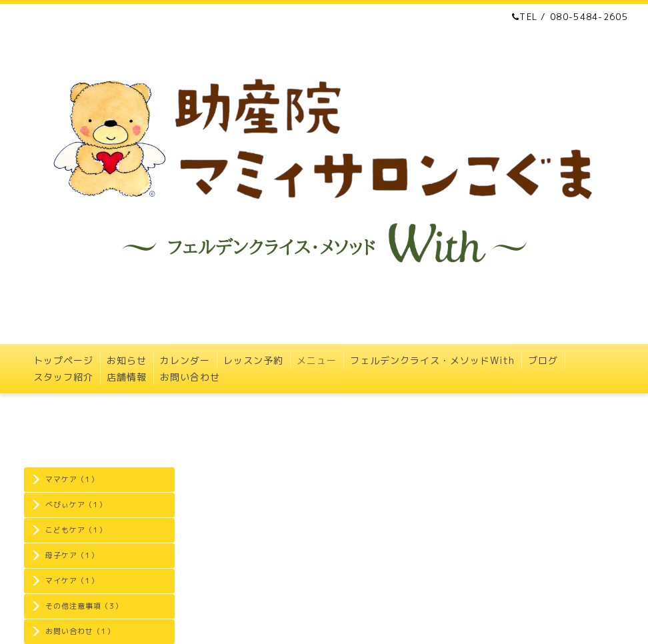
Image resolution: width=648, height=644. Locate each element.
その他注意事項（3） (84, 606)
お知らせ (127, 360)
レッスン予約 (253, 360)
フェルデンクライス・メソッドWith (432, 360)
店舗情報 (127, 377)
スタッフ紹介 (63, 377)
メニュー (317, 360)
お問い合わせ (190, 377)
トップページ (63, 360)
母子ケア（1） (72, 555)
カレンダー (185, 360)
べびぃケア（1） (76, 505)
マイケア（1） (72, 581)
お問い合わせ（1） (80, 631)
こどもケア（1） (76, 530)
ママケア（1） (72, 479)
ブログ (543, 360)
